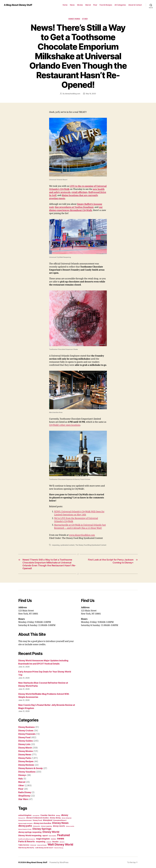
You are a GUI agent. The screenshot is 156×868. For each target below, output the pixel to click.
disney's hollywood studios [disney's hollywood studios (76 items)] (38, 818)
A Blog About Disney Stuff (18, 5)
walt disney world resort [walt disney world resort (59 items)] (44, 848)
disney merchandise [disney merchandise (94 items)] (42, 823)
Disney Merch (25, 748)
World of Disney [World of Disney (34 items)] (59, 848)
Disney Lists (24, 744)
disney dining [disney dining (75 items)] (55, 818)
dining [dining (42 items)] (58, 815)
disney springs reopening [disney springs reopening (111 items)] (30, 832)
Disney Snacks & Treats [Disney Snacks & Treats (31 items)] (25, 829)
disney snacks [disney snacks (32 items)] (70, 826)
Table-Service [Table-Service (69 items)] (24, 845)
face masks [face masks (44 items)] (52, 836)
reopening (56, 545)
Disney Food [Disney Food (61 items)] (37, 820)
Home (65, 5)
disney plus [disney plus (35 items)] (37, 826)
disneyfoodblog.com (73, 94)
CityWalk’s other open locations (65, 425)
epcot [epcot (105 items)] (45, 835)
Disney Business (27, 727)
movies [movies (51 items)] (53, 839)
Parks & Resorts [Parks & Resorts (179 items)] (27, 841)
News (72, 5)
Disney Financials (27, 734)
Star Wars (23, 799)
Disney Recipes (26, 761)
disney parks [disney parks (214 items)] (25, 826)
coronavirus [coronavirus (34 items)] (36, 815)
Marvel (88, 5)
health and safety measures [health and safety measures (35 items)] (27, 839)
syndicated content (67, 545)
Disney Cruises (26, 731)
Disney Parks (74, 19)
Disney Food (24, 737)
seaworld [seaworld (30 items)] (49, 842)
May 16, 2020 (91, 94)
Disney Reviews (26, 765)
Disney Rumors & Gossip (30, 768)
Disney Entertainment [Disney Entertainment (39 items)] (25, 820)
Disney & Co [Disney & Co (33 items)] (22, 818)
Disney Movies (26, 751)
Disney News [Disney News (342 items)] (60, 823)
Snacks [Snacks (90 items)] (55, 842)
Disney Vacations (27, 772)
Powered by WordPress (59, 862)
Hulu (21, 779)
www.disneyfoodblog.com (82, 535)
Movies (80, 5)
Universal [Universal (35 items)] (33, 845)
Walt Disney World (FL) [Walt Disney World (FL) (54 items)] (26, 848)
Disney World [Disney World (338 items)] (51, 832)
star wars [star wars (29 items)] (62, 842)
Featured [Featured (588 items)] (63, 835)
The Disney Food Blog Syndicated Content (91, 545)
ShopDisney (24, 796)
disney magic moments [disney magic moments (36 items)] (25, 823)
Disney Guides (26, 741)
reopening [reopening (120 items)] (41, 842)
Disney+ (22, 775)
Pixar (95, 5)
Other (85, 19)
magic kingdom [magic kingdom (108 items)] (43, 839)
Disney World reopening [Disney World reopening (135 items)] (30, 835)
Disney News (25, 755)
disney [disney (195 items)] (65, 815)
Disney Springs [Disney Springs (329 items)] (42, 829)
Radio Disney (25, 792)
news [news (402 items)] (61, 839)
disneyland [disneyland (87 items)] (48, 820)
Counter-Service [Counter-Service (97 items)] (48, 815)
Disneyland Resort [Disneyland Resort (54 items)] (60, 820)
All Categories (120, 5)
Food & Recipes (106, 5)
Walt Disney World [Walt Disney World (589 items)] (60, 844)
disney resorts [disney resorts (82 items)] (59, 826)
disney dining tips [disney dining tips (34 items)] (67, 818)
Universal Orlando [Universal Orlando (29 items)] (42, 845)
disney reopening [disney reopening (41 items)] (46, 826)
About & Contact (135, 5)
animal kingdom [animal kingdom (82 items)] (25, 815)
